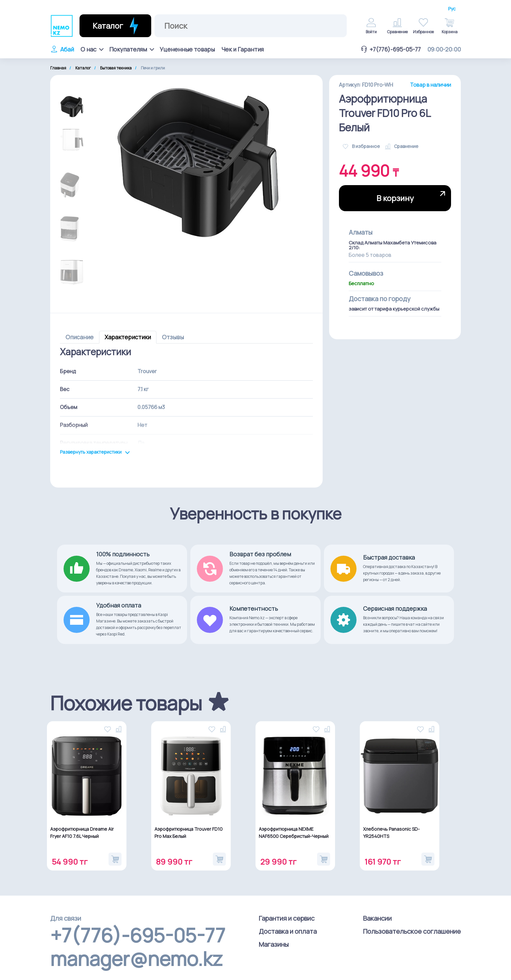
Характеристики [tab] (128, 337)
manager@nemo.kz (136, 958)
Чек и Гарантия (242, 49)
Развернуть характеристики (95, 452)
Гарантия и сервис (287, 918)
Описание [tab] (80, 337)
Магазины (274, 944)
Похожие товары (126, 703)
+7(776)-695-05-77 (390, 49)
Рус (452, 9)
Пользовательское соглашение (412, 931)
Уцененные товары (187, 49)
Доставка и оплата (288, 931)
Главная (58, 68)
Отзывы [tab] (173, 337)
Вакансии (377, 918)
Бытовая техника (116, 68)
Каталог (83, 68)
